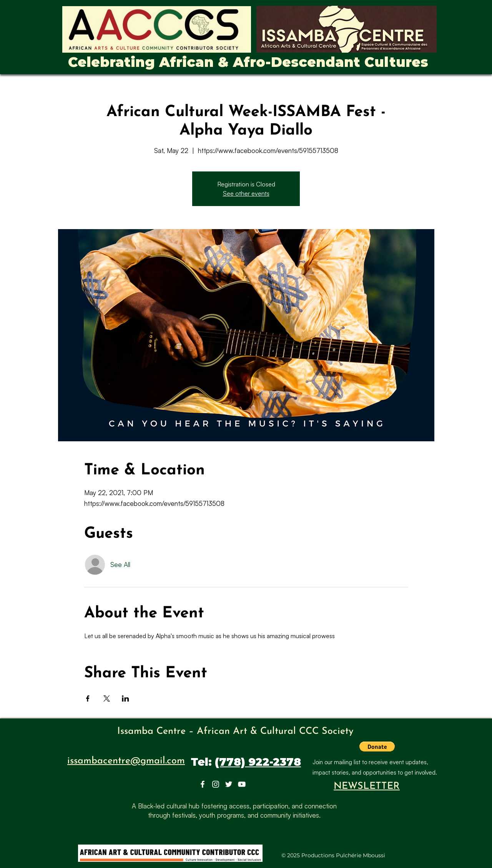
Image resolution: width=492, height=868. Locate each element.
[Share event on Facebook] (88, 698)
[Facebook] (203, 784)
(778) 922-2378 (258, 762)
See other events (246, 193)
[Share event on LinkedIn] (125, 698)
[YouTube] (242, 784)
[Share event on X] (107, 698)
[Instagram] (216, 784)
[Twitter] (229, 784)
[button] (377, 747)
